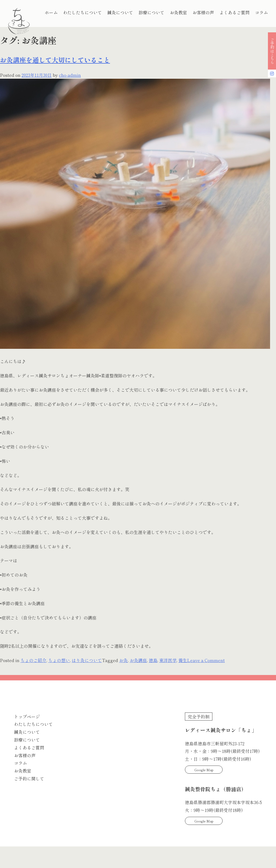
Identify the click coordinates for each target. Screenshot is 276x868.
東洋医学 (168, 660)
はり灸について (87, 660)
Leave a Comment (206, 660)
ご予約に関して (29, 779)
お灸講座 (138, 660)
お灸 (123, 660)
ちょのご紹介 (33, 660)
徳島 (153, 660)
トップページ (27, 717)
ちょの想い (59, 660)
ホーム (51, 12)
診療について (151, 12)
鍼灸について (120, 12)
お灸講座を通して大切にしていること (55, 60)
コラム (261, 12)
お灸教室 (178, 12)
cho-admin (70, 75)
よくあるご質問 (234, 12)
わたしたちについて (82, 12)
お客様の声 (203, 12)
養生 (183, 660)
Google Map (204, 770)
